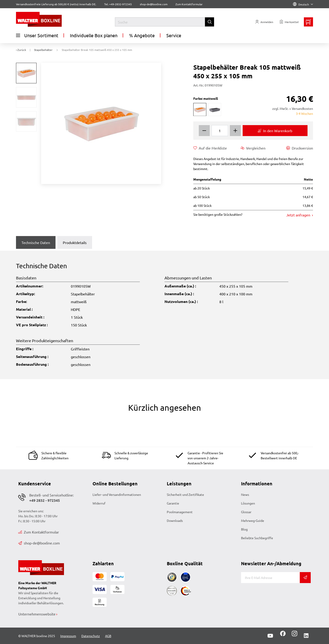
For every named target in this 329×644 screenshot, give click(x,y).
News (245, 494)
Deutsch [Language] (303, 4)
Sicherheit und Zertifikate (185, 494)
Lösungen (248, 503)
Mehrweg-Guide (253, 520)
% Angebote (142, 35)
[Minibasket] (308, 22)
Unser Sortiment (37, 35)
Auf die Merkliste (210, 148)
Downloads (175, 520)
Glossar (246, 512)
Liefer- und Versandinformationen (117, 494)
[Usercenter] (264, 22)
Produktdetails (75, 242)
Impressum (68, 636)
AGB (108, 636)
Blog (244, 529)
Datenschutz (91, 636)
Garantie (173, 503)
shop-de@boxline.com (39, 543)
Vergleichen (253, 148)
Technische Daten (36, 242)
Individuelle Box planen (94, 35)
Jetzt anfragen (299, 215)
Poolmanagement (180, 512)
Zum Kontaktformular (189, 4)
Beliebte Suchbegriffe (257, 538)
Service (174, 35)
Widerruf (99, 503)
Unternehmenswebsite (37, 614)
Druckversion (300, 148)
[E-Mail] (270, 578)
